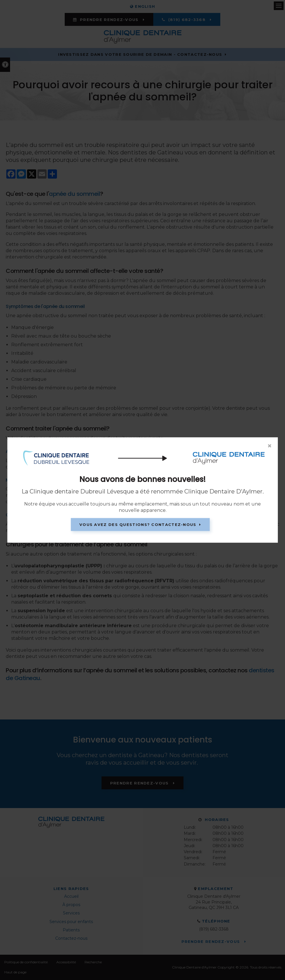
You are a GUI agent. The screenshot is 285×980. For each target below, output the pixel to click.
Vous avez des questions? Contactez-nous (138, 525)
